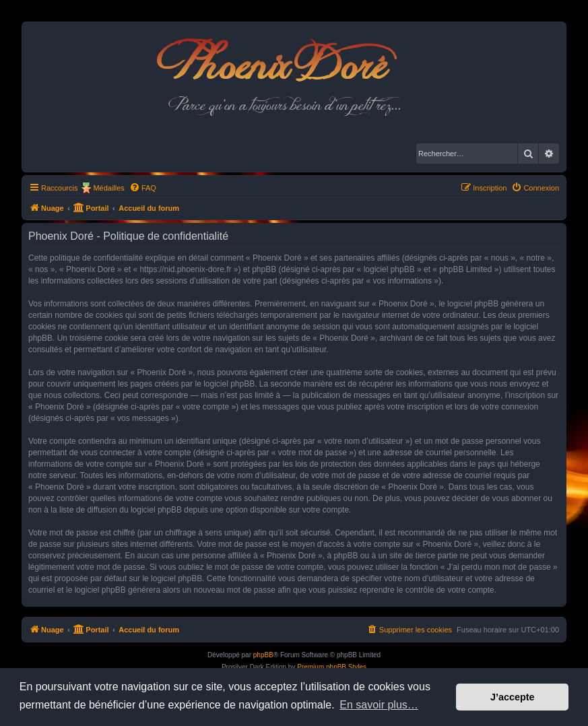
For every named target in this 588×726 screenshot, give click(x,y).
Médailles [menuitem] (108, 188)
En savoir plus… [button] (379, 705)
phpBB (263, 655)
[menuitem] (143, 188)
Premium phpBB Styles (332, 667)
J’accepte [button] (513, 697)
